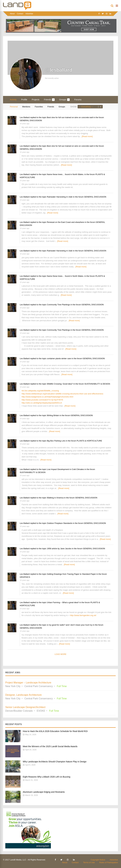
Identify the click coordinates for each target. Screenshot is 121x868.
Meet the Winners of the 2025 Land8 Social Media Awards (50, 746)
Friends (49, 100)
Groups (64, 100)
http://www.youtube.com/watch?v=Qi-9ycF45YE (42, 400)
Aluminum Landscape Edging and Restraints (44, 792)
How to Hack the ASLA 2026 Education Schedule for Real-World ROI (55, 731)
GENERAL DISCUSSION (31, 120)
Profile (24, 100)
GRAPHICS (25, 577)
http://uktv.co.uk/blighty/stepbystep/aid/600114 (42, 403)
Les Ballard (25, 117)
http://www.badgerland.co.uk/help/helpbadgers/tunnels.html (47, 397)
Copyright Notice (98, 860)
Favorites (39, 107)
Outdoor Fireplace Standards (60, 523)
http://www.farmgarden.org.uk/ (83, 615)
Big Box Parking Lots (56, 441)
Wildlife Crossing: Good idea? (60, 384)
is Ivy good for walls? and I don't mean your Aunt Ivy (70, 625)
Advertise (29, 14)
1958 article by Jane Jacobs (59, 549)
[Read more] (87, 136)
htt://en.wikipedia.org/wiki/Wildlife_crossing (40, 391)
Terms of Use (89, 862)
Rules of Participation (109, 862)
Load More (60, 654)
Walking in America (55, 498)
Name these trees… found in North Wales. (65, 174)
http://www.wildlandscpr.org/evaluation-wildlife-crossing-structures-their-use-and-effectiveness (62, 394)
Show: (74, 107)
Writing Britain (53, 415)
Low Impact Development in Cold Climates (66, 469)
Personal (14, 107)
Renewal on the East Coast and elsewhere (66, 222)
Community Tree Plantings (58, 305)
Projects (36, 100)
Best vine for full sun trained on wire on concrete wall (70, 117)
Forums (78, 100)
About (12, 14)
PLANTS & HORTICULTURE (89, 441)
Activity (13, 100)
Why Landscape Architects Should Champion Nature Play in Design (55, 762)
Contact (20, 14)
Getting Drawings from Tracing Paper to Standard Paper (71, 574)
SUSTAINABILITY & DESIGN (97, 384)
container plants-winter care (59, 358)
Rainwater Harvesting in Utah (60, 197)
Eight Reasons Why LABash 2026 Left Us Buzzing (47, 777)
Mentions (26, 107)
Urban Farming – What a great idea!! (63, 602)
